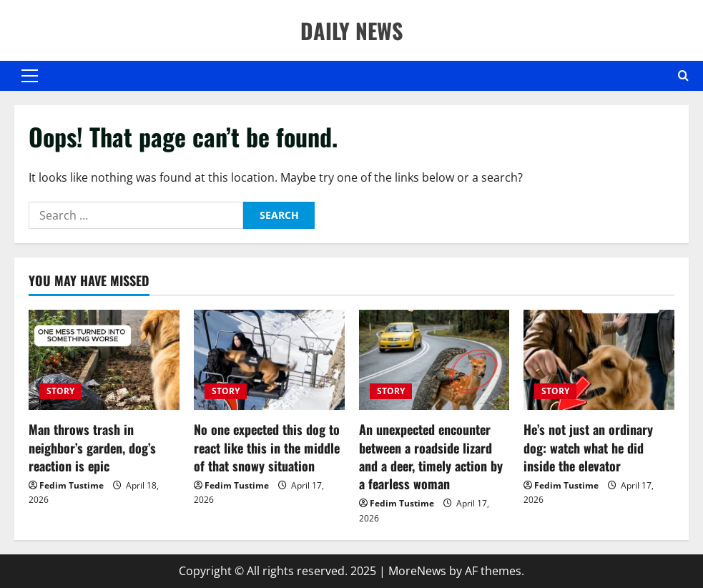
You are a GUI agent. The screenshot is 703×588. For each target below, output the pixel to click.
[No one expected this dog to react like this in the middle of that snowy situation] (269, 360)
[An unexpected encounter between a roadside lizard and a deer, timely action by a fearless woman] (434, 360)
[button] (30, 76)
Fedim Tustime (72, 485)
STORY (60, 391)
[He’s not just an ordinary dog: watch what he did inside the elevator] (599, 360)
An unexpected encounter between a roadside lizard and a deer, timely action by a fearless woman (431, 456)
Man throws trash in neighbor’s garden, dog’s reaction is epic (92, 447)
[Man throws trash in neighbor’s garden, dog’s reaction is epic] (104, 360)
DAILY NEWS (351, 30)
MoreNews (417, 571)
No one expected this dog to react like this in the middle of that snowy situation (267, 447)
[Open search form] (683, 76)
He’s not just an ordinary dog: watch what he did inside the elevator (588, 447)
